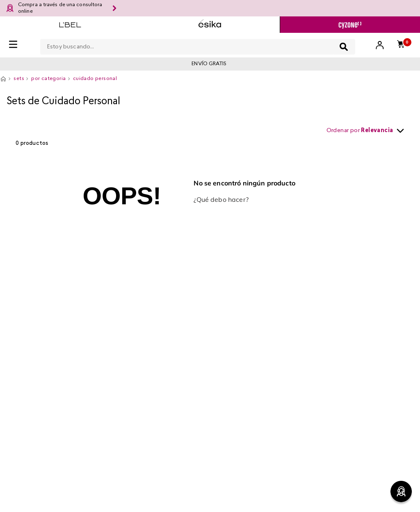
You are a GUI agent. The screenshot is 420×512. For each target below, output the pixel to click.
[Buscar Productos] (344, 47)
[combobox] (198, 45)
